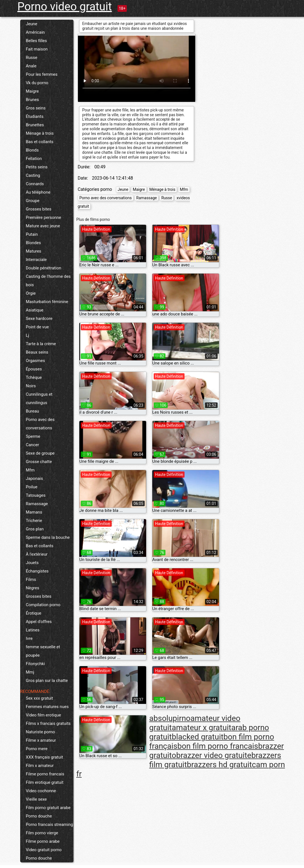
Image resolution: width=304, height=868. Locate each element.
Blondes (33, 243)
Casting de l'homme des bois (48, 281)
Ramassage (37, 504)
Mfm (30, 470)
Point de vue (37, 327)
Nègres (33, 588)
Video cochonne (41, 791)
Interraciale (36, 260)
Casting (33, 175)
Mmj (30, 672)
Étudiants (35, 116)
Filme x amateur (41, 740)
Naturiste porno (40, 732)
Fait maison (37, 49)
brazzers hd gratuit (219, 765)
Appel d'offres (39, 622)
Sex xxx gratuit (39, 698)
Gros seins (36, 108)
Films (31, 580)
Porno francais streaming (49, 825)
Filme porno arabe (43, 841)
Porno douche (39, 816)
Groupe (33, 201)
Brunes (32, 100)
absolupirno (170, 718)
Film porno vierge (42, 833)
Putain (32, 234)
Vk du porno (37, 83)
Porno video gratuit (65, 7)
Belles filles (36, 41)
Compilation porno (43, 605)
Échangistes (37, 571)
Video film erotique (43, 715)
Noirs (31, 386)
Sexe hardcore (39, 319)
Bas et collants (40, 142)
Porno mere (37, 749)
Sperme (33, 436)
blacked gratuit (197, 737)
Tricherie (34, 521)
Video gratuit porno (44, 850)
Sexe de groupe (40, 453)
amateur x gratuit (201, 728)
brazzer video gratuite (214, 755)
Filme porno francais (45, 774)
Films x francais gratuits (48, 723)
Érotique (34, 613)
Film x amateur (40, 766)
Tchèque (34, 377)
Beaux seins (37, 352)
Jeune (32, 24)
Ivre (29, 638)
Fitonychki (35, 664)
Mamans (34, 512)
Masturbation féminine (47, 302)
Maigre (32, 91)
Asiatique (35, 310)
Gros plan (35, 529)
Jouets (32, 563)
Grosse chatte (39, 462)
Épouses (34, 369)
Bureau (32, 411)
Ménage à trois (40, 133)
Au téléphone (38, 192)
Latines (33, 630)
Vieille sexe (36, 799)
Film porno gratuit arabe (48, 808)
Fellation (34, 159)
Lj (27, 335)
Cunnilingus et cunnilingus (39, 398)
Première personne (43, 217)
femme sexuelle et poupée (43, 651)
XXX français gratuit (44, 757)
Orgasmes (35, 361)
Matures (34, 251)
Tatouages (36, 495)
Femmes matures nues (47, 707)
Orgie (31, 293)
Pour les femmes (42, 74)
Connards (35, 184)
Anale (31, 66)
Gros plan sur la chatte (47, 681)
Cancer (32, 445)
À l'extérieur (37, 554)
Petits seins (37, 167)
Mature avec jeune (43, 226)
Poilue (32, 487)
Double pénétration (43, 268)
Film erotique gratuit (45, 782)
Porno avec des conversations (40, 424)
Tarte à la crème (41, 344)
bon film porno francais (218, 746)
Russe (32, 58)
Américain (35, 32)
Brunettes (35, 125)
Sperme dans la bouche (48, 537)
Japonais (34, 478)
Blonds (32, 150)
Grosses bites (39, 209)
